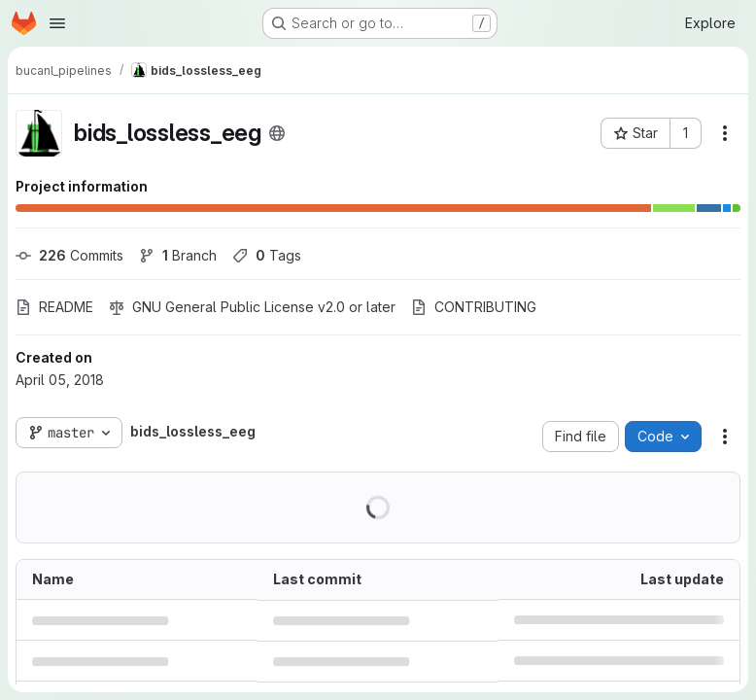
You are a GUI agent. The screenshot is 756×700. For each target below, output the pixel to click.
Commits (69, 255)
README (54, 307)
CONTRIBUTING (474, 307)
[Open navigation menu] (57, 23)
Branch (178, 255)
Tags (267, 255)
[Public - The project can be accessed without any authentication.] (277, 133)
